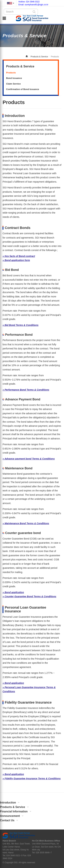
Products (11, 73)
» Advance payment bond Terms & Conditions (29, 459)
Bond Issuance (14, 78)
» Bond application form (16, 260)
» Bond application (13, 592)
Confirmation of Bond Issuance (23, 89)
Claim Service (13, 84)
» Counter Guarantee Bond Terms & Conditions (29, 596)
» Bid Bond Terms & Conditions (20, 325)
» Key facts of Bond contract (19, 256)
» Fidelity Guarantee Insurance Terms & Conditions (32, 779)
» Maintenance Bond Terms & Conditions (26, 523)
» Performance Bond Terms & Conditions (26, 390)
